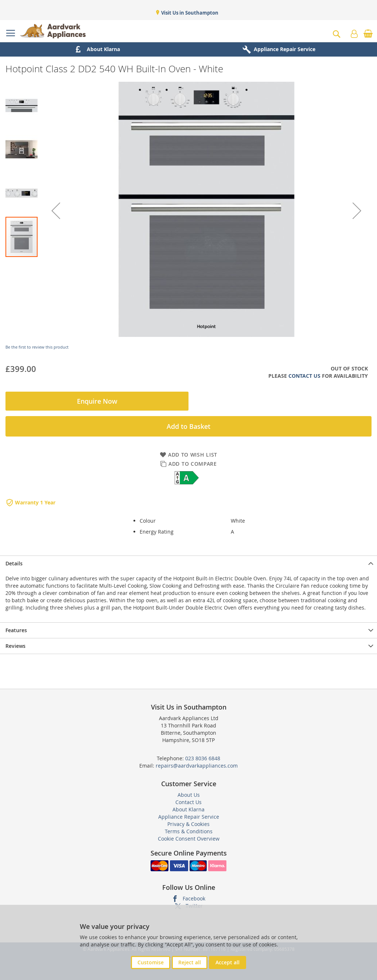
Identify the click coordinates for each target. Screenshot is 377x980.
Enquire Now (97, 401)
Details (14, 563)
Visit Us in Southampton (189, 13)
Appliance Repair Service (189, 817)
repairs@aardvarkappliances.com (197, 766)
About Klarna (188, 809)
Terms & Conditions (189, 831)
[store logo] (53, 31)
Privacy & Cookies (188, 824)
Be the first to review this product (37, 347)
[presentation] (188, 563)
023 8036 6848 (203, 758)
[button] (56, 211)
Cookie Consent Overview (189, 839)
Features (16, 630)
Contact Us (304, 376)
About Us (189, 795)
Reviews (15, 646)
